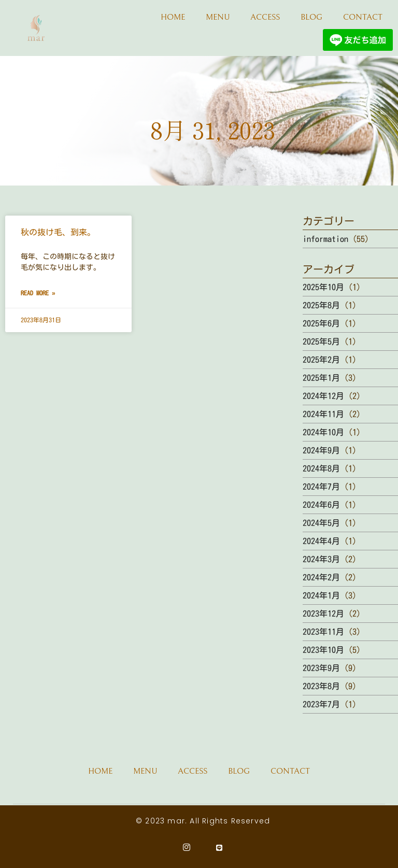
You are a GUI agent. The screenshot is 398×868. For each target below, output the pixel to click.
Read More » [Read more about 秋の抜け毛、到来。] (38, 293)
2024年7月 (321, 487)
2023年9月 (321, 668)
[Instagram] (187, 847)
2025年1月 (321, 378)
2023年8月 (321, 686)
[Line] (219, 847)
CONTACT (363, 17)
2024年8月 (321, 468)
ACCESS (265, 17)
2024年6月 (321, 505)
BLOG (311, 17)
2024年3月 (321, 559)
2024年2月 (321, 577)
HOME (173, 17)
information (325, 239)
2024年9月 (321, 450)
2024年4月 (321, 541)
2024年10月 (323, 432)
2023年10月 (323, 650)
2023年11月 (323, 632)
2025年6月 (321, 323)
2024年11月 (323, 414)
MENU (218, 17)
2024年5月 (321, 523)
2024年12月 (323, 396)
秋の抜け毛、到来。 (58, 232)
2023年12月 (323, 614)
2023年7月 (321, 704)
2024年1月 (321, 595)
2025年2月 (321, 360)
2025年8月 (321, 305)
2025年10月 (323, 287)
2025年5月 (321, 341)
